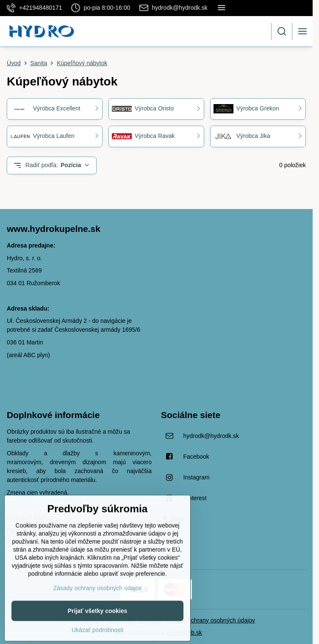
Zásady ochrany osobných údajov (211, 620)
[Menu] (302, 31)
